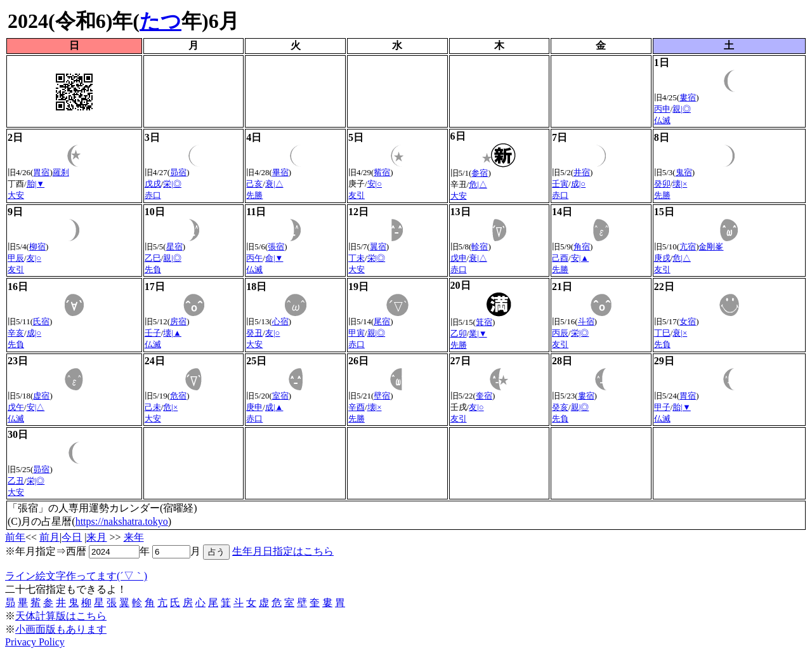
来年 (134, 537)
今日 (72, 537)
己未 (153, 407)
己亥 (254, 184)
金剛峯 (711, 247)
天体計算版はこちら (61, 616)
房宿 (178, 321)
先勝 (254, 195)
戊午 (16, 407)
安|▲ (580, 258)
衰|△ (274, 184)
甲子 (662, 407)
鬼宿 (684, 172)
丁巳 (662, 333)
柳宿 (37, 247)
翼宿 (378, 247)
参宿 (480, 173)
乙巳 (153, 258)
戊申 (459, 258)
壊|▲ (172, 333)
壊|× (680, 184)
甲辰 (16, 258)
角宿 (582, 247)
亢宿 (688, 247)
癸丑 (254, 333)
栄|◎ (172, 184)
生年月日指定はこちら (283, 551)
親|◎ (682, 109)
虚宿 (41, 396)
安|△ (36, 407)
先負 (153, 269)
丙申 (662, 109)
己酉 (560, 258)
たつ (160, 21)
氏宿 (41, 321)
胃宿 (41, 172)
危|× (170, 407)
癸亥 (560, 407)
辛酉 (357, 407)
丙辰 (560, 333)
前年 (15, 537)
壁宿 (382, 396)
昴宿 (178, 172)
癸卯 (662, 184)
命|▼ (274, 258)
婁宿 (688, 97)
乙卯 (459, 333)
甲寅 (357, 333)
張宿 (276, 247)
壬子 (153, 333)
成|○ (578, 184)
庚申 (254, 407)
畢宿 (280, 172)
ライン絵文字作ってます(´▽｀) (76, 576)
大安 (16, 195)
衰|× (680, 333)
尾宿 (382, 321)
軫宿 (480, 247)
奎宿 (484, 396)
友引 (357, 195)
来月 (96, 537)
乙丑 (16, 481)
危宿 (178, 396)
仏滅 (662, 120)
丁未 (357, 258)
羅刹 (61, 172)
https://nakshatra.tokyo (122, 521)
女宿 (688, 321)
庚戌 (662, 258)
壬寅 (560, 184)
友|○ (34, 258)
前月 (49, 537)
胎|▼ (36, 184)
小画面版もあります (61, 629)
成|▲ (274, 407)
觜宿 (382, 172)
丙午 (254, 258)
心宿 (280, 321)
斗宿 (586, 321)
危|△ (478, 184)
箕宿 (484, 322)
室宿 (280, 396)
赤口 (153, 195)
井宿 (582, 172)
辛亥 (16, 333)
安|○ (375, 184)
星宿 (174, 247)
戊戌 (153, 184)
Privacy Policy (35, 642)
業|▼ (478, 333)
